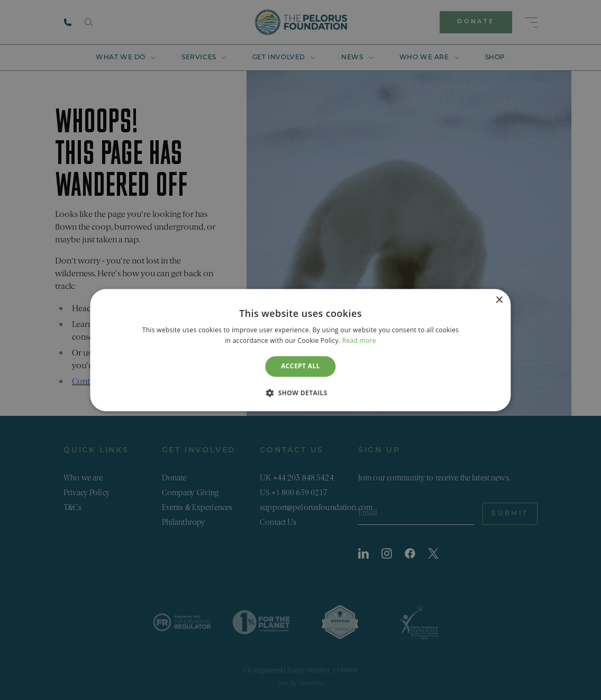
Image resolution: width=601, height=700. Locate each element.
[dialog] (300, 350)
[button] (300, 393)
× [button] (499, 300)
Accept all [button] (300, 366)
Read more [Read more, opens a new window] (359, 340)
